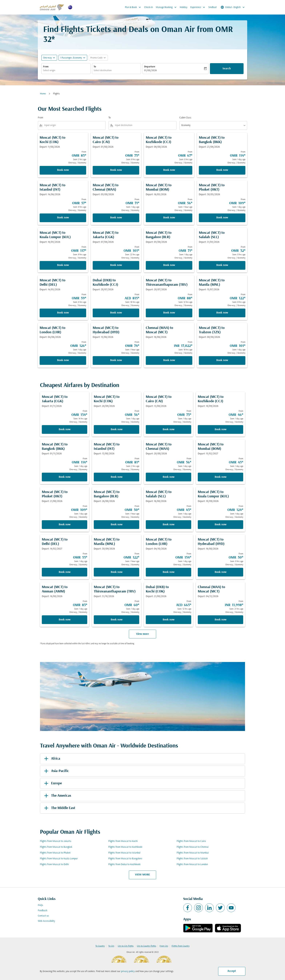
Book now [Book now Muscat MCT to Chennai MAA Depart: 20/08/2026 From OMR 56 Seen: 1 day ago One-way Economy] (169, 477)
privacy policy (128, 971)
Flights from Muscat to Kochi (123, 841)
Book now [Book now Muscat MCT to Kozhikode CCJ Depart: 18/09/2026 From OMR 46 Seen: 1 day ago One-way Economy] (221, 429)
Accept (232, 971)
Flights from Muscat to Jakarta (56, 841)
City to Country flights (146, 946)
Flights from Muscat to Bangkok (56, 847)
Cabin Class (185, 118)
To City (111, 946)
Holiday (184, 7)
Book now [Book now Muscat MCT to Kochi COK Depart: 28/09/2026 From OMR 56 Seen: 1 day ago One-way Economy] (117, 429)
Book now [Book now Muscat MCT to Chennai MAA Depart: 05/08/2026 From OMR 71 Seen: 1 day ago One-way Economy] (116, 218)
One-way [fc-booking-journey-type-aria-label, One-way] (47, 58)
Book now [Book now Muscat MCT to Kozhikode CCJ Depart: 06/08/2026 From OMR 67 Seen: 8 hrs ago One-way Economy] (169, 170)
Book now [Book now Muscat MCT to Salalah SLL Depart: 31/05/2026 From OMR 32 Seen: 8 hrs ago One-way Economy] (222, 265)
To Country (100, 946)
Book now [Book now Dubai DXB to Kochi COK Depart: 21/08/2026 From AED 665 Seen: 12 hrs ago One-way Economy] (169, 620)
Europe (52, 783)
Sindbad (212, 7)
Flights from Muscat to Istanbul (124, 853)
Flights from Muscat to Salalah (192, 859)
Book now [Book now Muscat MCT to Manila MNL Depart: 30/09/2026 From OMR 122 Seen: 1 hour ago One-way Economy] (117, 572)
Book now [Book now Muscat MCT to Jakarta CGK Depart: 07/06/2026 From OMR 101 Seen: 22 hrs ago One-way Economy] (116, 265)
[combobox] (66, 71)
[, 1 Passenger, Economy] (71, 58)
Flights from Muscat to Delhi (54, 864)
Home (43, 94)
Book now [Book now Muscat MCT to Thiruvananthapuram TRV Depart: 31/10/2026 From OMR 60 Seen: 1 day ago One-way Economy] (117, 620)
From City (164, 946)
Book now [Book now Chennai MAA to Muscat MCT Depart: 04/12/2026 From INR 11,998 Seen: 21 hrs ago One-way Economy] (221, 620)
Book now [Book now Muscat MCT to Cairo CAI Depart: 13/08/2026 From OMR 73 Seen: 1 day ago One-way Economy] (169, 429)
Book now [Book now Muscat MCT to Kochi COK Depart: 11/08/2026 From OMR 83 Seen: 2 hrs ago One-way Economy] (63, 170)
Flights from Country (181, 946)
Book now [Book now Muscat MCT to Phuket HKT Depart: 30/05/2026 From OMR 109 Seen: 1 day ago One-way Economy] (222, 218)
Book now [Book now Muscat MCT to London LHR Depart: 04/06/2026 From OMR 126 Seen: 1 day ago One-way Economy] (63, 360)
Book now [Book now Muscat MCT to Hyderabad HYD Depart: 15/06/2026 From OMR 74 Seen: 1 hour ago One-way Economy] (116, 360)
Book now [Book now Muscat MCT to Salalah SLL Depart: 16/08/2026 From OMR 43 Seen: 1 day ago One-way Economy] (169, 525)
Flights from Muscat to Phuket (55, 853)
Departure (150, 67)
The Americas (57, 796)
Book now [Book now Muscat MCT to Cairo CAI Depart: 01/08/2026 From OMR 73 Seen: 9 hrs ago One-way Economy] (116, 170)
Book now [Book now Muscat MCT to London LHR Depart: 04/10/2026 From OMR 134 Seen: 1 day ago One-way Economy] (169, 572)
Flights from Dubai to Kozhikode (124, 864)
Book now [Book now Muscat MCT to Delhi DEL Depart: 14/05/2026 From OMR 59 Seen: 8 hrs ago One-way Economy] (63, 313)
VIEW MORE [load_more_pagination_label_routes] (142, 875)
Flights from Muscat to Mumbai (193, 853)
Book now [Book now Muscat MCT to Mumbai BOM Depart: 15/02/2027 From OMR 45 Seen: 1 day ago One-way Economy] (221, 477)
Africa (52, 759)
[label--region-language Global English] (233, 7)
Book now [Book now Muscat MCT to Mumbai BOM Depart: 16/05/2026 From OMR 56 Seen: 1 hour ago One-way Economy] (169, 218)
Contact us (43, 916)
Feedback (43, 911)
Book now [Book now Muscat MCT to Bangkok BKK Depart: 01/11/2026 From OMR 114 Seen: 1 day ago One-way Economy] (65, 477)
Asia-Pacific (56, 771)
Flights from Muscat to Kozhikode (125, 847)
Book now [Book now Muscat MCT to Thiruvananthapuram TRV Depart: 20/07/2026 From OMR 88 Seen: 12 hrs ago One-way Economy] (169, 313)
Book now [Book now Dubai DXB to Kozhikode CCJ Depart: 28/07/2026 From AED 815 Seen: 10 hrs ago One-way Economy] (116, 313)
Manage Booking (167, 7)
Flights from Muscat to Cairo (191, 841)
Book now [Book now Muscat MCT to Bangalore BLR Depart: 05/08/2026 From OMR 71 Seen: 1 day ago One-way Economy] (169, 265)
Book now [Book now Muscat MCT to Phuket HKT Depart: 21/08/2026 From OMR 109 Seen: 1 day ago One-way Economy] (65, 525)
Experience (199, 7)
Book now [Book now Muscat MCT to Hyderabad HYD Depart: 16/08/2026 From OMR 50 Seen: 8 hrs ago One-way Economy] (221, 572)
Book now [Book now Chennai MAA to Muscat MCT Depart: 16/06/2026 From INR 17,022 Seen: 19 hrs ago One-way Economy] (169, 360)
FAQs (40, 905)
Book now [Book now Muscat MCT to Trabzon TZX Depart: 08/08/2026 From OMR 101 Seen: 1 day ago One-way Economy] (222, 360)
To (95, 67)
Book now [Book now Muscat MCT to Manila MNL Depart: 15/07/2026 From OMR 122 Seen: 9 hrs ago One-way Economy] (222, 313)
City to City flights (126, 946)
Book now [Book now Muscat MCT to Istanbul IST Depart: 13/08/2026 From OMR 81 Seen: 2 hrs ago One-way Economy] (117, 477)
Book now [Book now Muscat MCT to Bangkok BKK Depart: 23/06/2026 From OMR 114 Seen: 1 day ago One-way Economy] (222, 170)
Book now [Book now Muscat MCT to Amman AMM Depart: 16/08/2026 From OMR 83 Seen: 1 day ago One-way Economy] (65, 620)
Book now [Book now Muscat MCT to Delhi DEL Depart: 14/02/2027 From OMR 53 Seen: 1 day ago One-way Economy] (65, 572)
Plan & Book (134, 7)
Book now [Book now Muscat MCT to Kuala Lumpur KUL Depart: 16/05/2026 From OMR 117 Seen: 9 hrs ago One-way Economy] (63, 265)
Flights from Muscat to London (192, 864)
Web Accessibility (46, 921)
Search (227, 69)
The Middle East (59, 808)
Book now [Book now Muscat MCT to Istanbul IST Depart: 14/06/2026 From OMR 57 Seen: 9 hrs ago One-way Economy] (63, 218)
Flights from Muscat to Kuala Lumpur (59, 859)
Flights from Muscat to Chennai (193, 847)
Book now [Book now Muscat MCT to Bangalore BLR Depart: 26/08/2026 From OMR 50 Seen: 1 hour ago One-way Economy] (117, 525)
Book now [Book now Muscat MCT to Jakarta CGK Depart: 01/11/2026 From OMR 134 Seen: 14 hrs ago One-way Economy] (65, 429)
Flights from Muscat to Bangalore (125, 859)
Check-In (148, 7)
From (46, 67)
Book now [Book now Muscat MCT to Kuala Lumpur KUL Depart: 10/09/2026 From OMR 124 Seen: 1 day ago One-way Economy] (221, 525)
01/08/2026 (150, 71)
